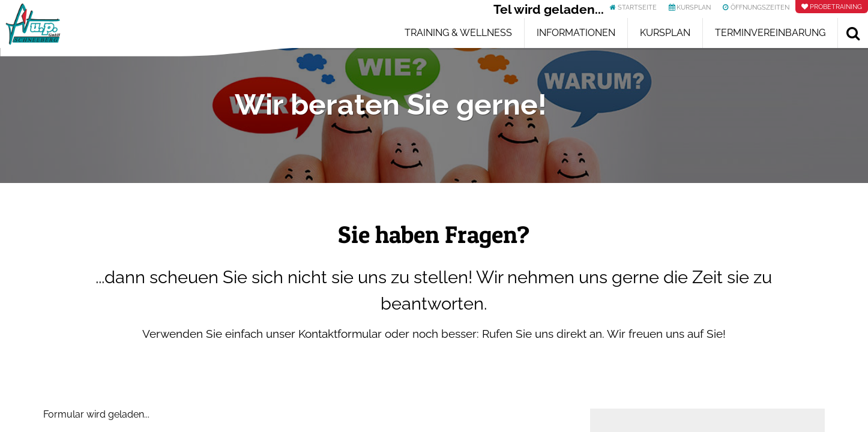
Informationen (576, 33)
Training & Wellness (458, 33)
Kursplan (665, 33)
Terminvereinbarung (770, 33)
